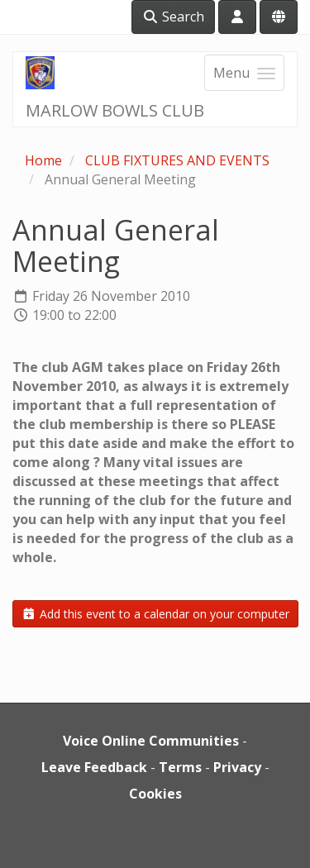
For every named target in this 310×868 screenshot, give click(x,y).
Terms (180, 767)
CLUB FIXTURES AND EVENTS (177, 160)
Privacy (237, 767)
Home (43, 160)
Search (173, 17)
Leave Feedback (94, 767)
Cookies (155, 794)
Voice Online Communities (151, 741)
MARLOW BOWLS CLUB (115, 110)
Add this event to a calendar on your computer (155, 614)
